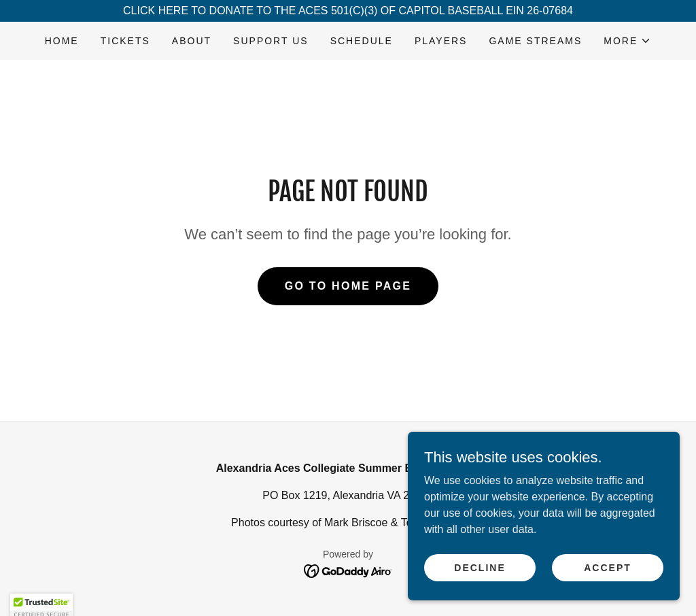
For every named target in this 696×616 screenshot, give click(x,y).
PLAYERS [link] (441, 41)
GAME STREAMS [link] (535, 41)
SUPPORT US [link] (271, 41)
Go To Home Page (348, 286)
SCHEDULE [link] (362, 41)
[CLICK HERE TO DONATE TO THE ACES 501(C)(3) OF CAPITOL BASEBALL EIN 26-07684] (348, 11)
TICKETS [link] (125, 41)
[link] (348, 570)
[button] (627, 41)
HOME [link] (62, 41)
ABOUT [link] (192, 41)
